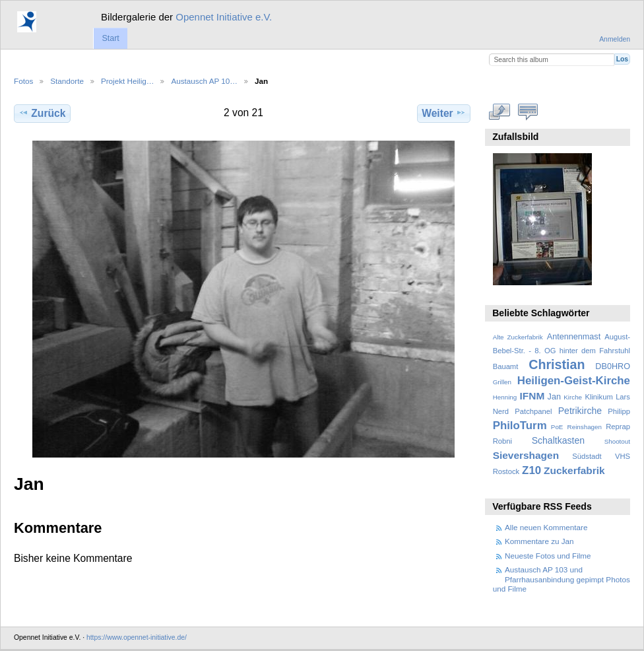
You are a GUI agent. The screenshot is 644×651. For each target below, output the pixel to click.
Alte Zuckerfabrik (518, 337)
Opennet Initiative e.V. (224, 17)
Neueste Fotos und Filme (548, 556)
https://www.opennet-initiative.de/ (137, 637)
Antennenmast (574, 337)
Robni (502, 441)
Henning (505, 397)
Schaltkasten (558, 440)
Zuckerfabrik (574, 470)
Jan (554, 397)
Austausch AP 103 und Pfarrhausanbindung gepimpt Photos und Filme (562, 579)
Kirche (573, 397)
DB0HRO (613, 366)
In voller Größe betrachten (500, 112)
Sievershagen (526, 455)
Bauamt (506, 366)
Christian (557, 364)
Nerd (501, 411)
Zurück (42, 113)
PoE (557, 427)
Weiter (444, 113)
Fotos (23, 81)
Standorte (67, 81)
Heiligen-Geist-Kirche (574, 381)
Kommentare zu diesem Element (528, 112)
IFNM (532, 396)
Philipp (619, 411)
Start (110, 38)
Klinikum (598, 397)
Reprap (618, 427)
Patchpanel (533, 411)
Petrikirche (580, 411)
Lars (623, 397)
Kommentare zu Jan (539, 541)
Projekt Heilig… (128, 81)
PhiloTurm (520, 426)
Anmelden (615, 39)
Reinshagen (585, 427)
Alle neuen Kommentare (546, 527)
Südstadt (587, 456)
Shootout (617, 441)
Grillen (502, 382)
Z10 (531, 470)
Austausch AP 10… (204, 81)
